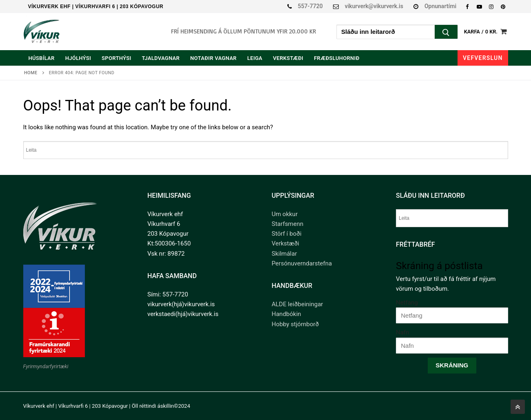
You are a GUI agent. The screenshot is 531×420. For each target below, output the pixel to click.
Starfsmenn (288, 224)
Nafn (402, 332)
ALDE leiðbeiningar (298, 304)
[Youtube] (479, 6)
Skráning (452, 365)
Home (31, 73)
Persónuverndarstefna (302, 263)
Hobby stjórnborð (295, 324)
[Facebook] (467, 6)
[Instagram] (491, 6)
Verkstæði (286, 243)
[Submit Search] (446, 33)
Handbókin (287, 314)
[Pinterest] (503, 6)
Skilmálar (284, 254)
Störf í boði (287, 234)
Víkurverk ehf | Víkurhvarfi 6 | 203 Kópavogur (96, 7)
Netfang (407, 303)
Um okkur (285, 214)
